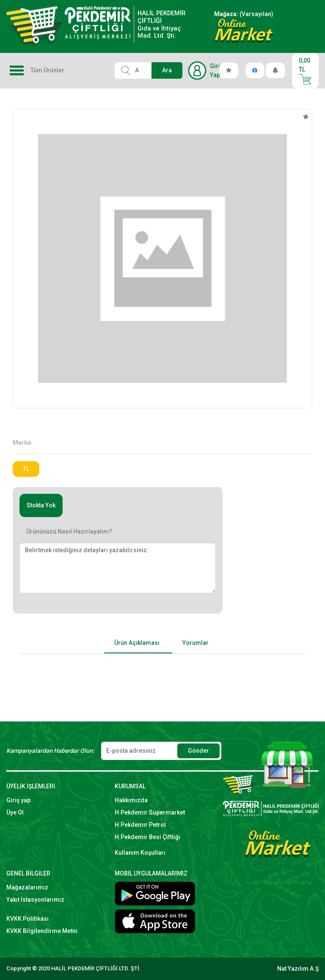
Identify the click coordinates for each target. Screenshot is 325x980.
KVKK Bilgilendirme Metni (42, 931)
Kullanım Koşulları (140, 853)
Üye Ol (15, 812)
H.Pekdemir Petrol (140, 825)
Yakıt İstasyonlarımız (35, 900)
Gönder (198, 751)
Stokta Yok (41, 505)
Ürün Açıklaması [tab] (137, 643)
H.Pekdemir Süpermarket (150, 812)
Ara (167, 70)
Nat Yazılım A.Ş (298, 969)
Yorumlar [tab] (196, 643)
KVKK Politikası (28, 919)
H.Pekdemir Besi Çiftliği (147, 837)
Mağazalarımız (27, 887)
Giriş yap (18, 800)
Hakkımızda (131, 800)
